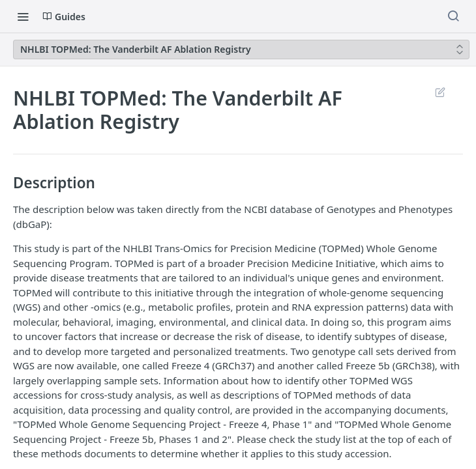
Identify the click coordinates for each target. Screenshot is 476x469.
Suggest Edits (440, 92)
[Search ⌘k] (453, 16)
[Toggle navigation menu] (23, 16)
